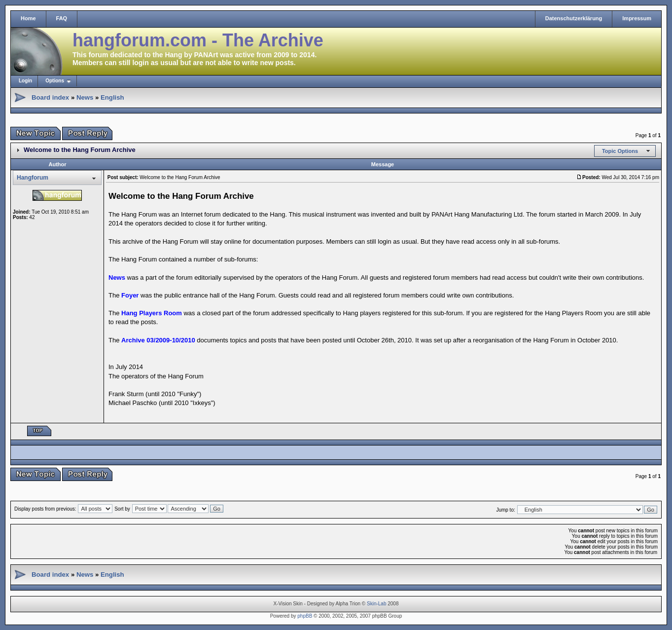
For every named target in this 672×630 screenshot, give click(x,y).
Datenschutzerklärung (574, 18)
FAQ (62, 18)
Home (28, 18)
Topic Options (620, 151)
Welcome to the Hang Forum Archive (80, 150)
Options (55, 81)
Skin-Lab (376, 604)
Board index (50, 97)
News (85, 97)
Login (25, 81)
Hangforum (33, 178)
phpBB (305, 616)
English (112, 97)
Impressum (637, 18)
